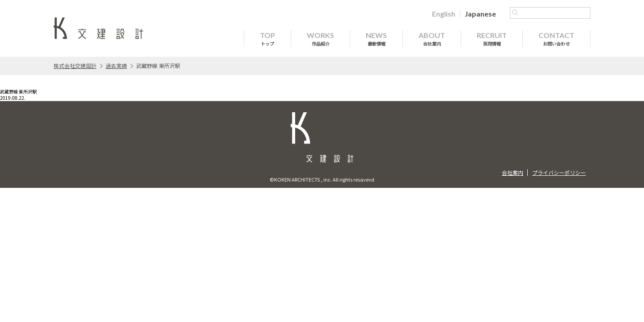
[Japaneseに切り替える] (480, 13)
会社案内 (513, 172)
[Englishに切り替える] (444, 13)
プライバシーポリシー (559, 172)
